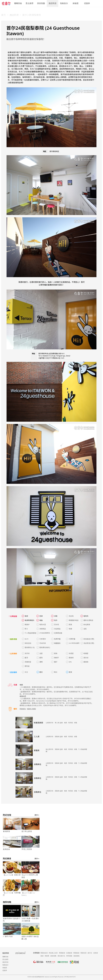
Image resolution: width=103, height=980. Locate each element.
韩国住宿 (83, 953)
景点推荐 (30, 3)
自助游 (96, 953)
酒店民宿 (52, 3)
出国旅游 (69, 953)
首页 (3, 15)
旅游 (42, 956)
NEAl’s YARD (31, 709)
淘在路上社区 (53, 953)
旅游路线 (76, 956)
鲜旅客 (47, 956)
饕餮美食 (18, 3)
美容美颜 (41, 3)
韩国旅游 (62, 953)
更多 (37, 815)
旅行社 (90, 953)
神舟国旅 (69, 956)
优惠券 (87, 3)
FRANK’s (23, 709)
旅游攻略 (53, 956)
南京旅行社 (61, 956)
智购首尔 (64, 3)
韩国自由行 (44, 953)
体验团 (75, 3)
